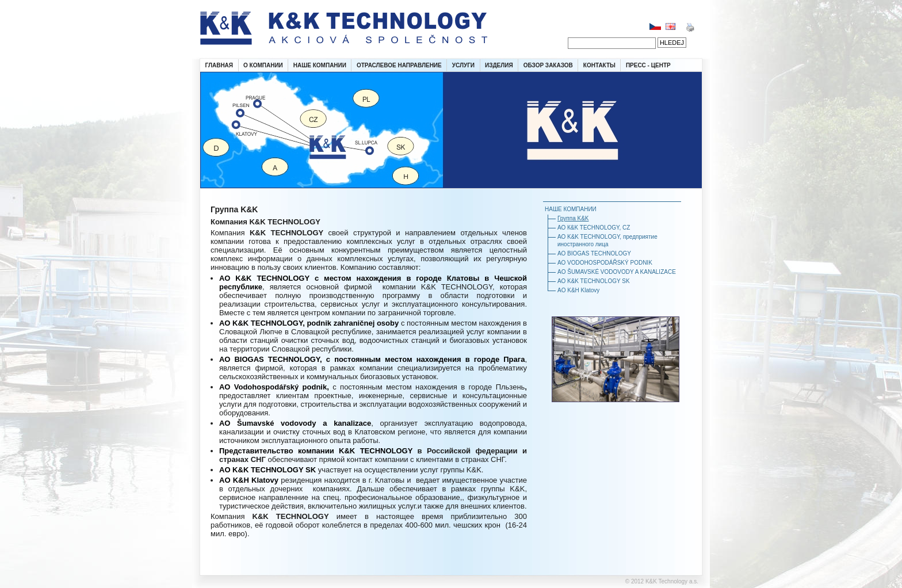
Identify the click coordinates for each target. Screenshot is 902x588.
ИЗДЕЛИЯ (499, 65)
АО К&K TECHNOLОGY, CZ (594, 228)
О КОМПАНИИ (263, 65)
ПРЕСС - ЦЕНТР (648, 65)
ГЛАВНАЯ (219, 65)
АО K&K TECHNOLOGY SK (594, 281)
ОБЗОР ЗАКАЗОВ (548, 65)
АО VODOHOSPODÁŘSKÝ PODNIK (605, 263)
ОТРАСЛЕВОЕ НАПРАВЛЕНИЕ (399, 65)
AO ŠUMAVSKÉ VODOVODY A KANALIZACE (617, 272)
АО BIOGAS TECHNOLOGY (594, 253)
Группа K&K (573, 218)
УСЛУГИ (463, 65)
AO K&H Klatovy (578, 290)
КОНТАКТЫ (599, 65)
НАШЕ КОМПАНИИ (320, 65)
